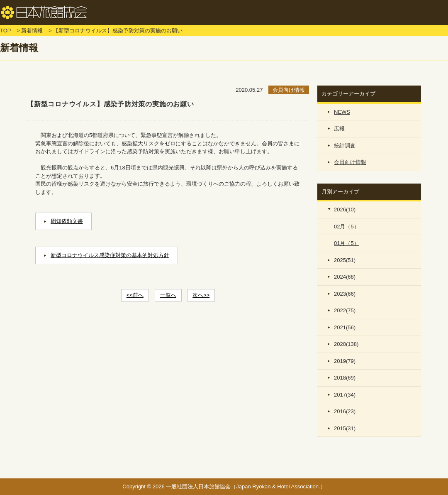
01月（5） (347, 243)
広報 (339, 129)
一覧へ (168, 295)
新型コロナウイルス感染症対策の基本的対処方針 (110, 255)
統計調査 (345, 146)
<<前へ (135, 295)
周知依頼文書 (67, 221)
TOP (6, 31)
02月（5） (347, 227)
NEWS (342, 112)
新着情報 (32, 31)
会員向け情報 (350, 162)
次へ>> (201, 295)
